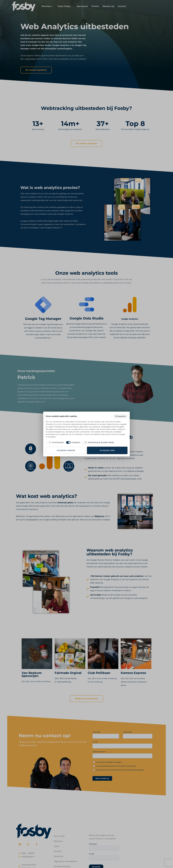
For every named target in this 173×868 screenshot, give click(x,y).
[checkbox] (55, 442)
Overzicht (120, 416)
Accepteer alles (107, 450)
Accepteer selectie (66, 450)
